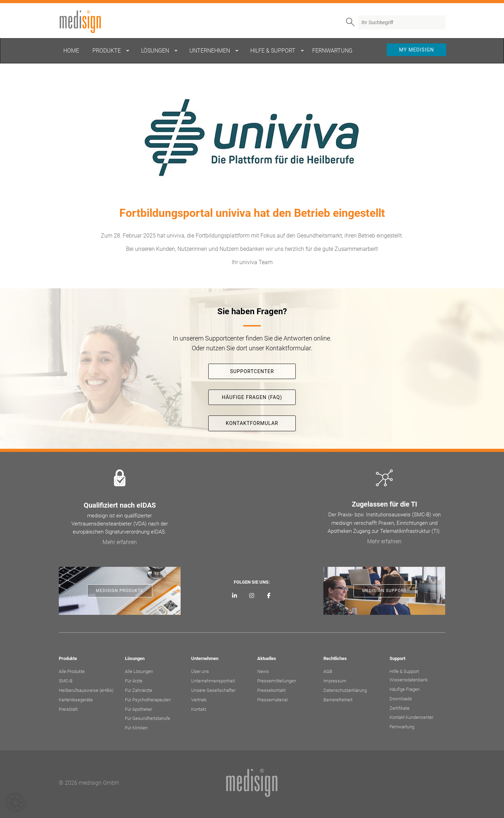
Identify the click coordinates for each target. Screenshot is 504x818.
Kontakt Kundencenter (411, 717)
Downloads (401, 699)
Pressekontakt (271, 690)
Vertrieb (199, 700)
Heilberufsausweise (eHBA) (86, 690)
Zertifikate (400, 708)
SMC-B (66, 681)
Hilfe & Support (404, 671)
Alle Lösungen (139, 671)
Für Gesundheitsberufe (148, 718)
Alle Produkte (72, 671)
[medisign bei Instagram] (252, 596)
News (263, 671)
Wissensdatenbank (409, 680)
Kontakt (199, 709)
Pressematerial (272, 700)
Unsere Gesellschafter (213, 690)
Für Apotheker (139, 709)
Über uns (200, 671)
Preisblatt (68, 709)
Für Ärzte (134, 681)
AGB (328, 671)
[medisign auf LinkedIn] (235, 596)
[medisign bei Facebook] (269, 596)
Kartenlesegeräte (76, 700)
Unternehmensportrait (213, 681)
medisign (88, 22)
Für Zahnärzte (139, 690)
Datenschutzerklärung (345, 690)
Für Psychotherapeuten (148, 700)
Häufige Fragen (405, 689)
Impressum (335, 681)
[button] (15, 803)
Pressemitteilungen (277, 681)
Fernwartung (402, 727)
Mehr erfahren (120, 542)
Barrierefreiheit (338, 700)
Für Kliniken (136, 728)
